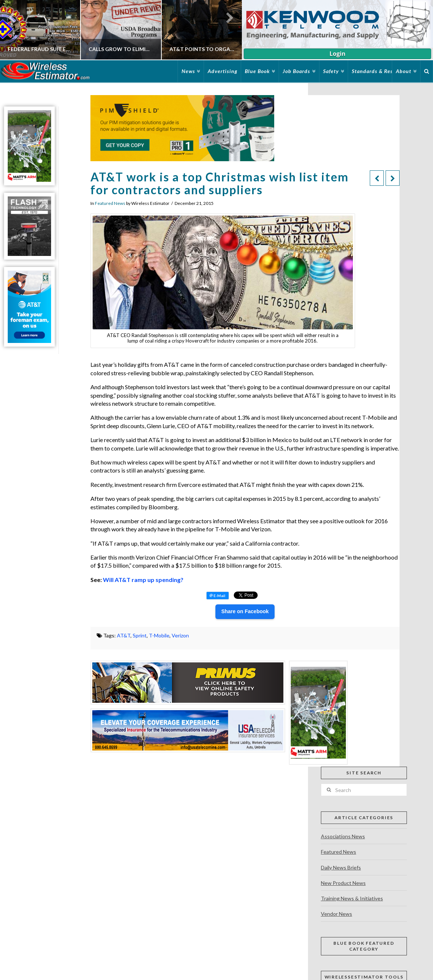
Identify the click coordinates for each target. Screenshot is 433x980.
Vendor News (337, 914)
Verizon (180, 635)
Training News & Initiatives (352, 898)
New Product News (343, 883)
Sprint (140, 635)
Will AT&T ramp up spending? (143, 580)
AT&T (124, 635)
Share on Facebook (245, 611)
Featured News (110, 203)
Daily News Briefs (341, 867)
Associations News (343, 836)
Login (337, 54)
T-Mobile (159, 635)
